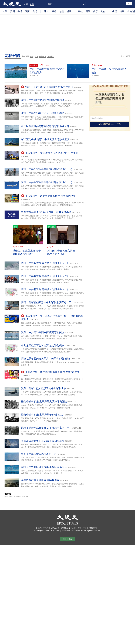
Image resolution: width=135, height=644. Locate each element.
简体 (32, 4)
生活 (115, 11)
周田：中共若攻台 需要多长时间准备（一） (45, 289)
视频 (69, 11)
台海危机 (51, 56)
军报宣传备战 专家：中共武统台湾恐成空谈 (45, 139)
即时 (46, 11)
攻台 (36, 56)
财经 (88, 11)
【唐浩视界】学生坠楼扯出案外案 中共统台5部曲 (52, 372)
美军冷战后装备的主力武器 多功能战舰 (43, 441)
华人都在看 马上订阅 (110, 124)
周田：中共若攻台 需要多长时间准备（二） (45, 276)
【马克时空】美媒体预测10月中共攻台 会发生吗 (52, 153)
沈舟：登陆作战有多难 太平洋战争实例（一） (47, 428)
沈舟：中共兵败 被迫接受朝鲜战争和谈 (43, 100)
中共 (32, 56)
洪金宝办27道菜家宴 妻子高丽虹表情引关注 (27, 252)
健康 (122, 11)
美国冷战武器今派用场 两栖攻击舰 (40, 480)
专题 (61, 11)
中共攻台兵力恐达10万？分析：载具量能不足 (46, 212)
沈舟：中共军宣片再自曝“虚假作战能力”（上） (47, 182)
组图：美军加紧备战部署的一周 (39, 454)
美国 (12, 11)
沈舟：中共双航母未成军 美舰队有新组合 (44, 467)
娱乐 (96, 11)
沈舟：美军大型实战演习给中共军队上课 (44, 388)
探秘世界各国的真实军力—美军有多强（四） (46, 359)
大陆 (5, 11)
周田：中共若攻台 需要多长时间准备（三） (45, 263)
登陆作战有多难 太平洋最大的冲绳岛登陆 (44, 402)
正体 (26, 4)
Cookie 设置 (67, 539)
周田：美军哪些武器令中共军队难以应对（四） (47, 302)
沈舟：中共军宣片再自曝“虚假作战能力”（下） (47, 169)
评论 (54, 11)
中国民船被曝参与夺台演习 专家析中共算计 (45, 126)
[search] (66, 4)
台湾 (35, 11)
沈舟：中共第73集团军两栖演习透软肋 (42, 332)
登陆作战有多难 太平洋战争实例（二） (43, 415)
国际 (27, 11)
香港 (20, 11)
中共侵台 (43, 56)
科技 (80, 11)
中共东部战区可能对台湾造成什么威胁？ (44, 345)
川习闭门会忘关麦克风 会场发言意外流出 (61, 252)
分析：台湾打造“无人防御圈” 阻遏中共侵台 (49, 87)
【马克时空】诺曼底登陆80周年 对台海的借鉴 (50, 196)
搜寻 (83, 4)
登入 (129, 4)
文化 (103, 11)
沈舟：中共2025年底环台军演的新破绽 (43, 113)
